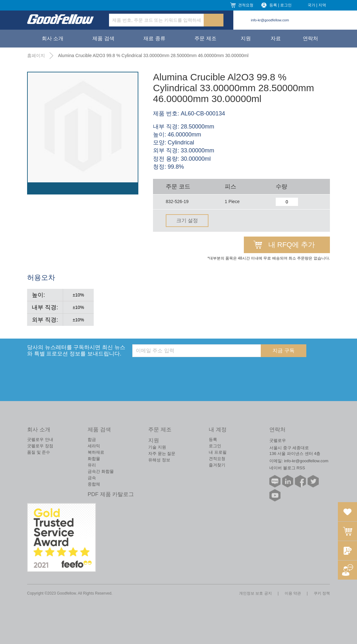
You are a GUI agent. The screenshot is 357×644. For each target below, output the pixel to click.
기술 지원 (157, 447)
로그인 (215, 446)
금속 (92, 478)
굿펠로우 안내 (40, 439)
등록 (213, 439)
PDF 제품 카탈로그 (111, 494)
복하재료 (96, 452)
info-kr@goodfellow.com (270, 20)
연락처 (310, 38)
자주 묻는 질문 (162, 454)
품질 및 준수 (39, 452)
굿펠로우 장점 (40, 446)
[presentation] (181, 370)
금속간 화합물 (101, 471)
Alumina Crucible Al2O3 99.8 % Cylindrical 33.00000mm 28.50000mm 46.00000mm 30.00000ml (153, 55)
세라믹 (94, 446)
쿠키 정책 (322, 593)
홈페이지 (36, 55)
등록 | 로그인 (280, 5)
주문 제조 (205, 38)
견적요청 (246, 5)
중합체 (94, 484)
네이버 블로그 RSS (287, 468)
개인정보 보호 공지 (255, 593)
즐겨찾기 (217, 465)
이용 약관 (293, 593)
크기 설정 (187, 220)
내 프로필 (218, 452)
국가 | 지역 (317, 5)
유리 (92, 465)
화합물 (94, 459)
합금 (92, 439)
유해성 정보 (159, 460)
